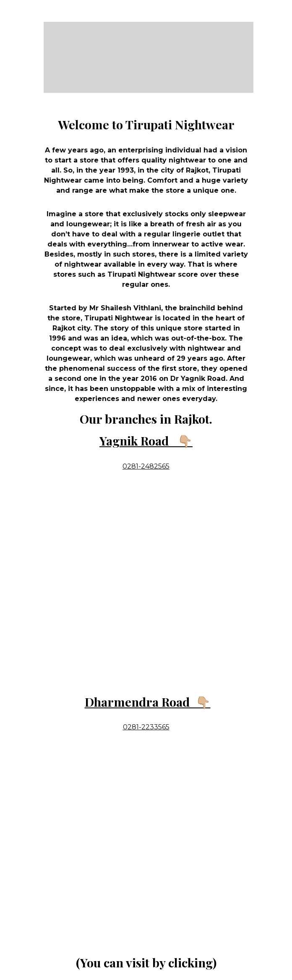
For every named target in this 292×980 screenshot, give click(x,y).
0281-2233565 (146, 727)
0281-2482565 (146, 466)
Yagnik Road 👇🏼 (146, 440)
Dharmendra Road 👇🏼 (148, 702)
